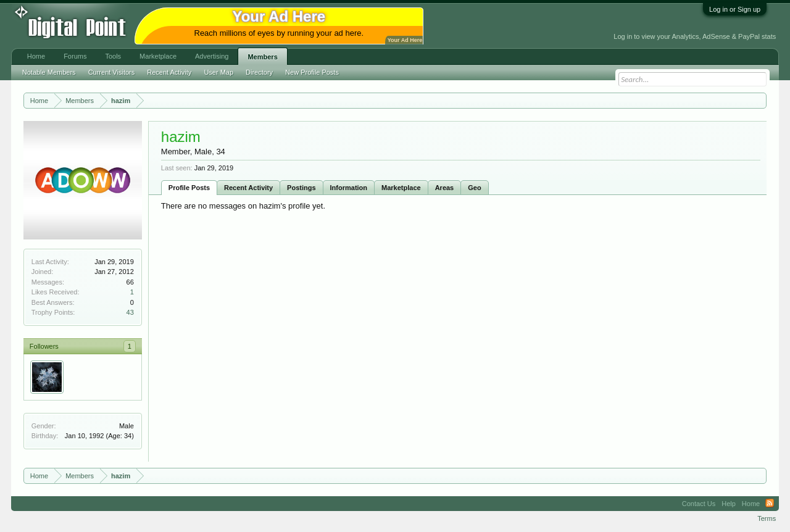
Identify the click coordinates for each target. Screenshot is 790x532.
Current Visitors (112, 72)
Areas (445, 188)
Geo (474, 188)
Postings (301, 188)
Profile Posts (189, 188)
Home (36, 56)
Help (729, 504)
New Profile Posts (312, 72)
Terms (767, 518)
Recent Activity (248, 188)
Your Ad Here (405, 40)
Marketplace (401, 188)
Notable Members (49, 72)
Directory (259, 72)
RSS (770, 504)
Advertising (212, 56)
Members (262, 57)
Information (349, 188)
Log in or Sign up (735, 9)
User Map (218, 72)
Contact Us (699, 504)
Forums (75, 56)
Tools (113, 56)
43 (130, 312)
